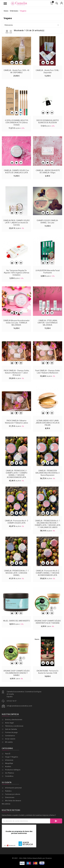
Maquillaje (9, 763)
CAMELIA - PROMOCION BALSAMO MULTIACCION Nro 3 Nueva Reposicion (48, 520)
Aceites (8, 766)
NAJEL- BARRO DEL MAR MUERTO (17, 667)
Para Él (8, 754)
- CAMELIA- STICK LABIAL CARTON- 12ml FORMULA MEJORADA (48, 369)
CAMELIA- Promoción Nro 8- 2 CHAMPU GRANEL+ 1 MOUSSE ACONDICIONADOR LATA (48, 620)
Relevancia (32, 25)
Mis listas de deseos (13, 824)
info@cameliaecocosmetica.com (19, 725)
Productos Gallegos (13, 770)
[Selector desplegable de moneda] (62, 3)
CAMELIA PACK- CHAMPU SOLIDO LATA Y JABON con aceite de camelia (16, 269)
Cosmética (9, 776)
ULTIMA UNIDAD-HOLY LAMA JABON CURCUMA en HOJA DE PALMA (48, 470)
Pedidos (8, 815)
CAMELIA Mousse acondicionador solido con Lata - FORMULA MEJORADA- (16, 369)
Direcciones (10, 821)
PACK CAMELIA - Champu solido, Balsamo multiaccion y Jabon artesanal (17, 419)
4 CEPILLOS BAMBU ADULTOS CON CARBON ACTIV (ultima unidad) (17, 169)
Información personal (13, 811)
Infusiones (9, 760)
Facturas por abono (13, 818)
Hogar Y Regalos (12, 757)
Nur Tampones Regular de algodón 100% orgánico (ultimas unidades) (17, 319)
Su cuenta (7, 806)
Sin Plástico (10, 773)
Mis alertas (6, 827)
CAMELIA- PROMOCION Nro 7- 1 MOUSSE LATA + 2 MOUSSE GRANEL (16, 620)
